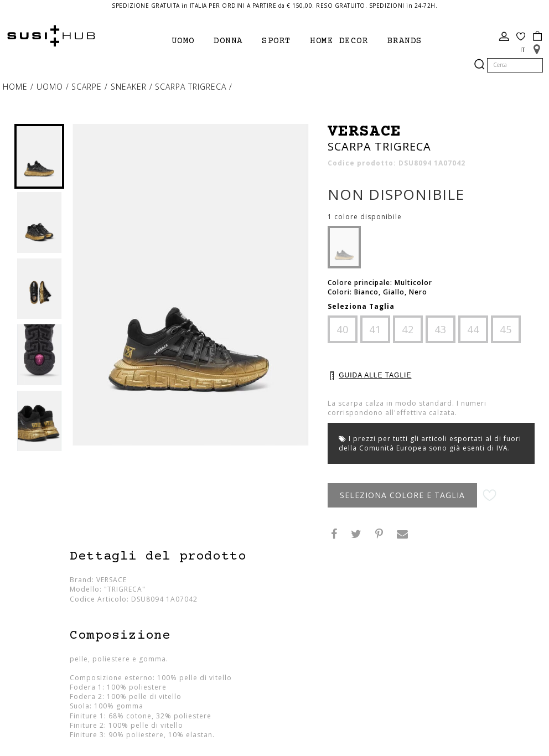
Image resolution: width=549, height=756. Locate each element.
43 (441, 329)
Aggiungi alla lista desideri (490, 496)
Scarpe (88, 87)
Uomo (183, 41)
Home (17, 87)
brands (405, 41)
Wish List (521, 37)
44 (473, 329)
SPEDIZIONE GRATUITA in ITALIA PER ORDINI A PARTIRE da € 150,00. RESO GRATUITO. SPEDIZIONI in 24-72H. (274, 6)
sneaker (130, 87)
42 (408, 329)
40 (343, 329)
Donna (228, 41)
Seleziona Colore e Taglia (402, 495)
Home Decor (339, 41)
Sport (276, 41)
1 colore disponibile (365, 217)
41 (375, 329)
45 (506, 329)
